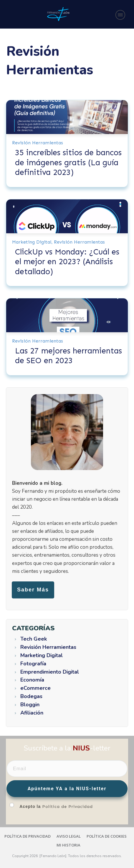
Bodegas (31, 697)
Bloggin (30, 705)
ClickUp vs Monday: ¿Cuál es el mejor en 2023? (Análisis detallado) (67, 262)
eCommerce (35, 688)
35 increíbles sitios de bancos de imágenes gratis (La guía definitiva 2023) (68, 162)
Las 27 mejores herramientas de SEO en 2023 (68, 356)
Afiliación (32, 713)
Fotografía (33, 664)
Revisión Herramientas (38, 143)
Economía (32, 680)
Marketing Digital (32, 242)
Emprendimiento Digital (50, 672)
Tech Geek (34, 639)
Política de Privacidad (67, 807)
